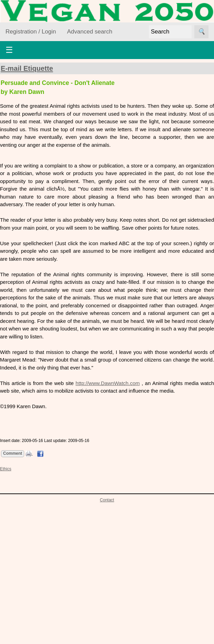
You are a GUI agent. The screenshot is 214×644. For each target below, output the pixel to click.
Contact (107, 500)
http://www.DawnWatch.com (108, 383)
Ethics (6, 469)
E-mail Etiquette (27, 68)
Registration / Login (31, 32)
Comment (13, 453)
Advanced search (89, 32)
